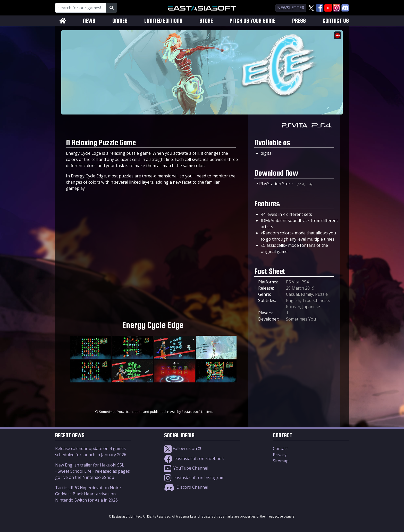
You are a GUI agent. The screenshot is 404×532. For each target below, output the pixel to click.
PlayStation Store (276, 184)
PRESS (299, 21)
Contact (280, 448)
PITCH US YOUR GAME (252, 21)
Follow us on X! (183, 448)
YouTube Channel (186, 468)
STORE (206, 21)
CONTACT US (336, 21)
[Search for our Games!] (81, 8)
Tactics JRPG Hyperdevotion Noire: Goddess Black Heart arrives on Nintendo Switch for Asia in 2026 (88, 494)
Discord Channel (186, 487)
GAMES (120, 21)
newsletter (291, 8)
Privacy (280, 455)
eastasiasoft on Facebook (194, 459)
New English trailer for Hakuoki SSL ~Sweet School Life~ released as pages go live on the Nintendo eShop (92, 471)
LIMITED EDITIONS (163, 21)
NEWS (89, 21)
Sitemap (281, 461)
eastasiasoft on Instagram (194, 478)
